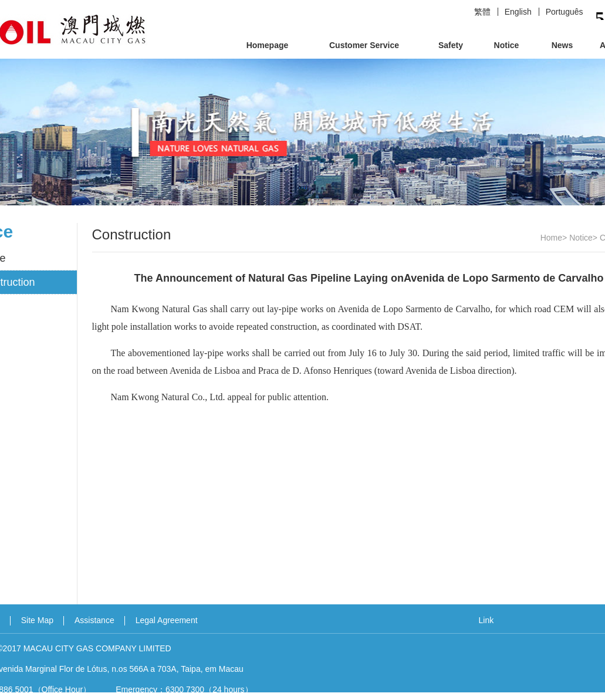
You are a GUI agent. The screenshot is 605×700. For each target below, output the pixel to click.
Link (486, 620)
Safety (451, 45)
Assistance (94, 620)
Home (551, 238)
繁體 (482, 12)
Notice (507, 45)
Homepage (268, 45)
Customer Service (364, 45)
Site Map (37, 620)
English (518, 12)
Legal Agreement (167, 620)
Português (565, 12)
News (562, 45)
